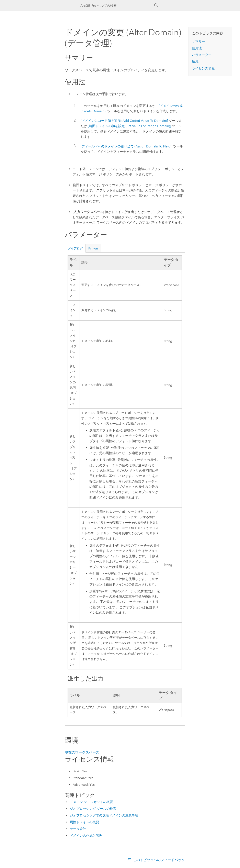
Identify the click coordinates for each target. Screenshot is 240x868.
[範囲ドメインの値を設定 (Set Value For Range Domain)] (129, 126)
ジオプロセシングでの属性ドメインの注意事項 (104, 815)
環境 (195, 62)
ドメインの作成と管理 (86, 836)
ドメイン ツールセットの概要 (91, 802)
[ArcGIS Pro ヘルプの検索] (116, 6)
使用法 (197, 48)
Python (93, 248)
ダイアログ (75, 248)
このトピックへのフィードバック (159, 860)
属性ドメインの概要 (84, 822)
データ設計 (78, 829)
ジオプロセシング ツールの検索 (93, 809)
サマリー (198, 41)
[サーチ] (156, 5)
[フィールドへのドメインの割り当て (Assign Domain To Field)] (127, 146)
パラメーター (202, 55)
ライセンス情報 (203, 68)
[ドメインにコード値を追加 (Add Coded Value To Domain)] (124, 121)
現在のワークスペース (82, 752)
